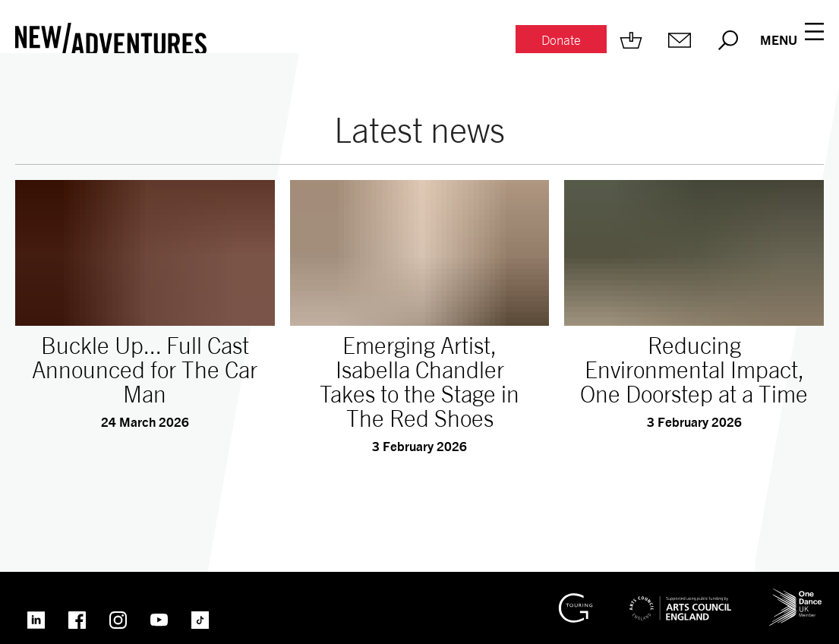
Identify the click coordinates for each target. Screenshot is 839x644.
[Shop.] (631, 40)
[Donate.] (561, 41)
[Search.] (728, 40)
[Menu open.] (792, 40)
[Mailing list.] (680, 40)
